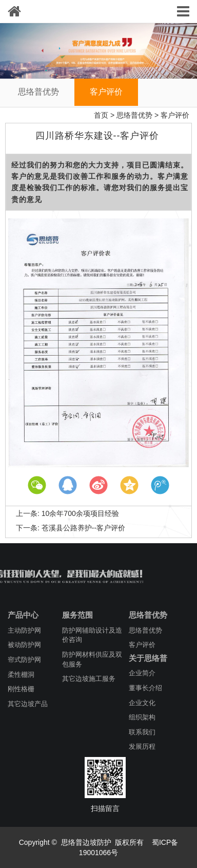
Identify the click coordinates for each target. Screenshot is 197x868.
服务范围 (77, 615)
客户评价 (106, 92)
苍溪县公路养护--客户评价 (83, 528)
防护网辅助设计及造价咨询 (92, 635)
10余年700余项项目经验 (80, 513)
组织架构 (142, 717)
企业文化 (142, 703)
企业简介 (142, 673)
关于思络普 (148, 658)
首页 (101, 115)
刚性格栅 (21, 689)
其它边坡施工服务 (89, 679)
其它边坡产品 (28, 704)
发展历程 (142, 746)
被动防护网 (24, 645)
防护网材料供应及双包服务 (92, 659)
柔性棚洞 (21, 675)
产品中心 (23, 615)
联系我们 (142, 732)
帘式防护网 (24, 660)
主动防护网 (24, 630)
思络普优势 (38, 92)
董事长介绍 (145, 688)
